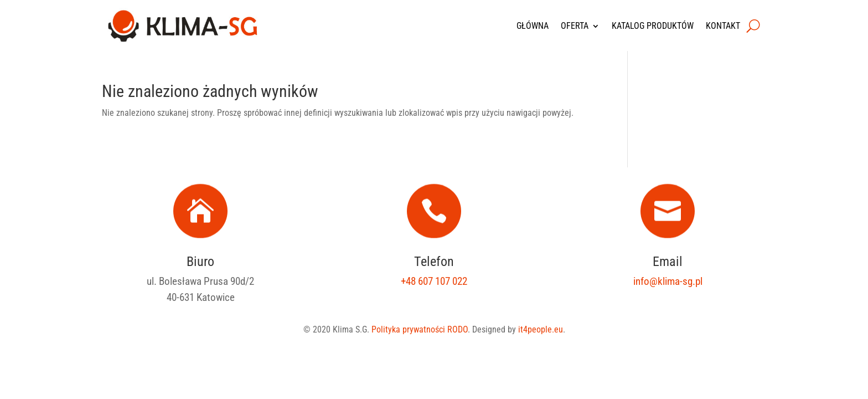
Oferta (575, 26)
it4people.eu (541, 329)
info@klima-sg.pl (668, 281)
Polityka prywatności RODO (420, 329)
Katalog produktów (653, 26)
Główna (533, 26)
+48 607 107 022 (434, 281)
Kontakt (723, 26)
